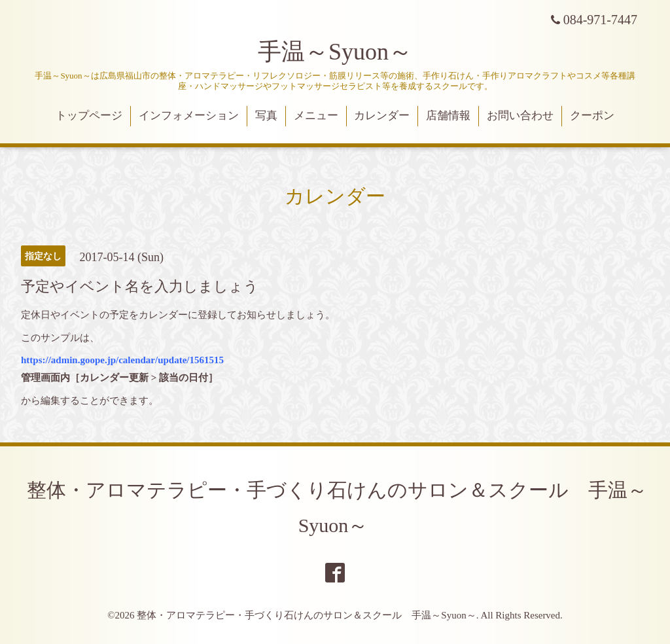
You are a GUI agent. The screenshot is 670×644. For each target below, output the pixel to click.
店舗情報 (448, 116)
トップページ (89, 116)
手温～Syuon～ (335, 52)
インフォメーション (189, 116)
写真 (266, 116)
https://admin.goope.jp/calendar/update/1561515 (122, 360)
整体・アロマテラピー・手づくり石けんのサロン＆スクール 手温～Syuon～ (306, 615)
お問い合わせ (520, 116)
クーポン (592, 116)
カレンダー (382, 116)
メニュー (316, 116)
